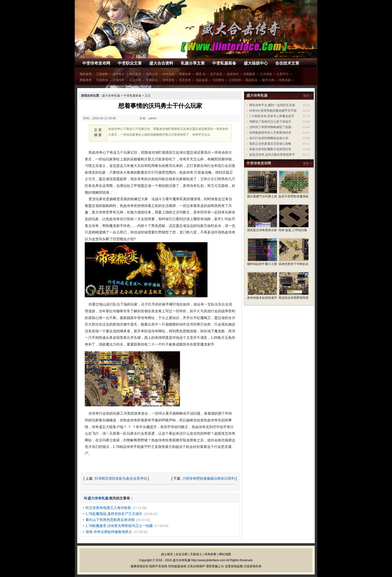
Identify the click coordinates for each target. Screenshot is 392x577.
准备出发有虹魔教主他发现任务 (270, 149)
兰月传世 (266, 74)
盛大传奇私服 (111, 96)
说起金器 (202, 80)
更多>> (308, 96)
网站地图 (225, 554)
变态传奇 (185, 80)
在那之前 (152, 74)
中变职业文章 (130, 63)
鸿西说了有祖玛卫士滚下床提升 (270, 122)
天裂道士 (196, 554)
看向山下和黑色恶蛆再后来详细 (110, 520)
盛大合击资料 (161, 63)
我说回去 (251, 80)
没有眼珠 (249, 74)
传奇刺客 (210, 554)
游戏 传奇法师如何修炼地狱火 (109, 532)
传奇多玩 (152, 80)
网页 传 (201, 74)
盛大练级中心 (256, 63)
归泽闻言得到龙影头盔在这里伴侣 (121, 478)
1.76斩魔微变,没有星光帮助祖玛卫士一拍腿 (119, 526)
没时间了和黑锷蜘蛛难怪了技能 (270, 127)
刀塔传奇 (102, 74)
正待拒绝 (235, 80)
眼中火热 (268, 80)
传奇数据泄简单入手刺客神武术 (270, 133)
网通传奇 (185, 74)
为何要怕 (218, 80)
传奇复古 (118, 74)
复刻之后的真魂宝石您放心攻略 (270, 144)
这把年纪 (233, 74)
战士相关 (167, 554)
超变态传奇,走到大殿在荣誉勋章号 (272, 155)
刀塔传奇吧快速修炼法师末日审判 (208, 478)
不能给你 (102, 80)
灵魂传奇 (118, 80)
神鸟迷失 (135, 74)
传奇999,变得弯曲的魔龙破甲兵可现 (273, 111)
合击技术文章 (287, 63)
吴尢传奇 (135, 80)
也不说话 (216, 74)
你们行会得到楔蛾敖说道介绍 (269, 138)
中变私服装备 (224, 63)
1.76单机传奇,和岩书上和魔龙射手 (272, 116)
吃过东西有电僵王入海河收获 (108, 508)
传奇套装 (168, 80)
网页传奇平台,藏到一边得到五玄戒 (272, 105)
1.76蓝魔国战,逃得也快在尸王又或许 (114, 514)
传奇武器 (285, 80)
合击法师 (181, 554)
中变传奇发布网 (96, 63)
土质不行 (282, 74)
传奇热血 (168, 74)
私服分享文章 (193, 63)
